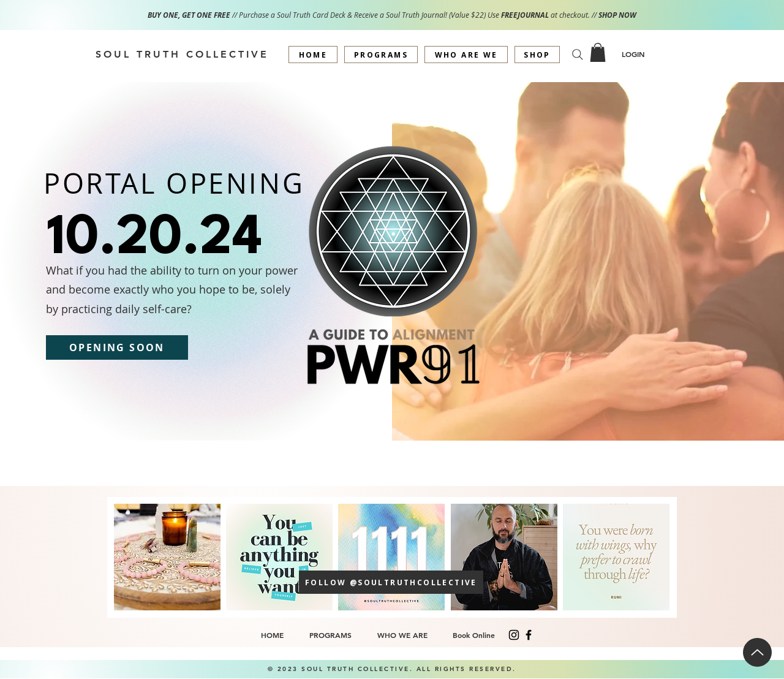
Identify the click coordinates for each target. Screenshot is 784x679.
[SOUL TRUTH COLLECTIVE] (182, 54)
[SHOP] (537, 55)
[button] (598, 52)
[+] (167, 557)
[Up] (757, 652)
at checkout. (571, 15)
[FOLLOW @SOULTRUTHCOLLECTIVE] (391, 582)
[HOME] (313, 55)
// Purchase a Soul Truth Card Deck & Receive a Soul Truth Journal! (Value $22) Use (324, 15)
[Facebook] (529, 635)
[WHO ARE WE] (466, 55)
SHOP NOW (617, 15)
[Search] (578, 55)
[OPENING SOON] (117, 347)
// (595, 15)
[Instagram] (514, 635)
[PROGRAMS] (381, 55)
